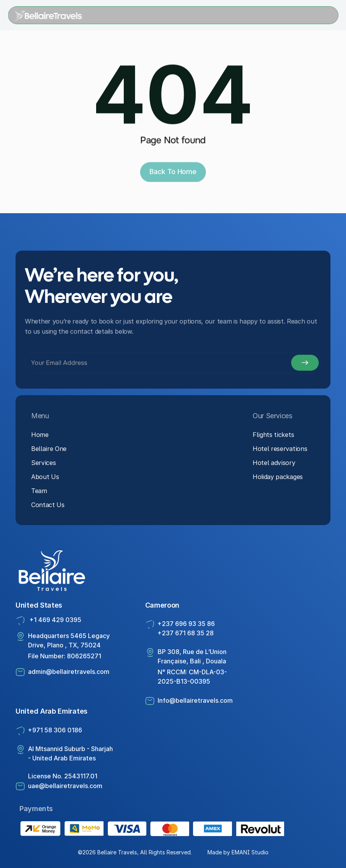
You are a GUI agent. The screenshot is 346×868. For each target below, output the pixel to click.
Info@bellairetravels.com (195, 700)
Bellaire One (49, 451)
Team (39, 493)
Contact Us (48, 507)
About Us (45, 479)
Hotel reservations (280, 451)
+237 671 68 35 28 (186, 633)
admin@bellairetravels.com (69, 672)
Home (40, 437)
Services (43, 465)
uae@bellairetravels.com (65, 786)
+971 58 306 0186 (55, 730)
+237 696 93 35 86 (187, 624)
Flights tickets (273, 437)
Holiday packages (278, 479)
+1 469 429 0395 (55, 620)
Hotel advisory (274, 465)
